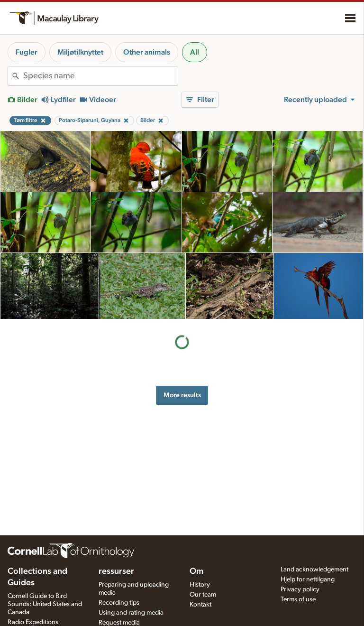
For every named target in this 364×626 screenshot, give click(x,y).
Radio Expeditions (33, 622)
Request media (119, 623)
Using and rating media (131, 613)
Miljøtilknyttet (80, 52)
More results (182, 395)
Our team (203, 595)
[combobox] (100, 76)
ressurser (116, 571)
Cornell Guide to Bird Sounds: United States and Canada (45, 604)
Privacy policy (300, 589)
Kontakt (200, 605)
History (200, 585)
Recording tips (119, 603)
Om (196, 571)
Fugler (27, 52)
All (195, 52)
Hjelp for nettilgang (308, 579)
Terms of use (298, 599)
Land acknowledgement (314, 570)
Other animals (147, 52)
